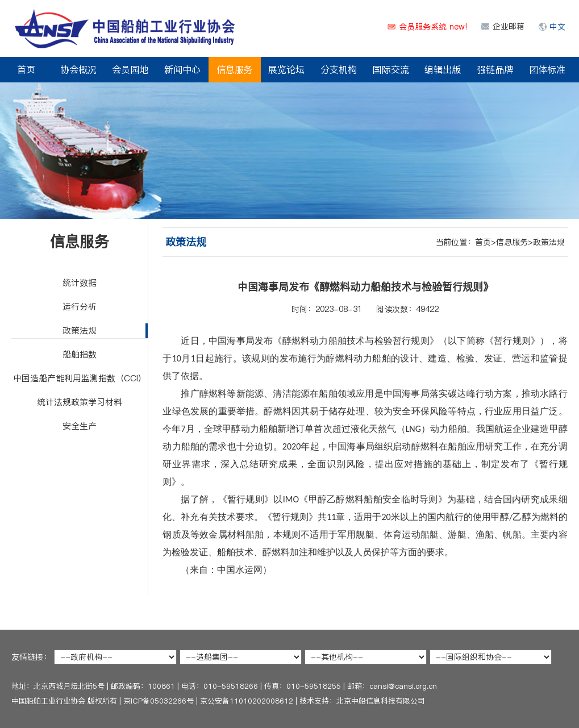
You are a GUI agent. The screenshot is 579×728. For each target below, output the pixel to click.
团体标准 (547, 69)
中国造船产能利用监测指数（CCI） (80, 378)
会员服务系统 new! (433, 27)
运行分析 (80, 307)
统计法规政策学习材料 (80, 402)
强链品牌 (495, 69)
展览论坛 (286, 69)
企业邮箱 (509, 26)
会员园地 (130, 69)
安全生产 (80, 426)
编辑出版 (443, 69)
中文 (557, 27)
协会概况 (78, 69)
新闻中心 (182, 69)
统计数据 (80, 283)
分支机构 (339, 69)
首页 (26, 69)
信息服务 (235, 69)
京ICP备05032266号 (159, 701)
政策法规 (80, 330)
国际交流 (391, 69)
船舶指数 (80, 354)
